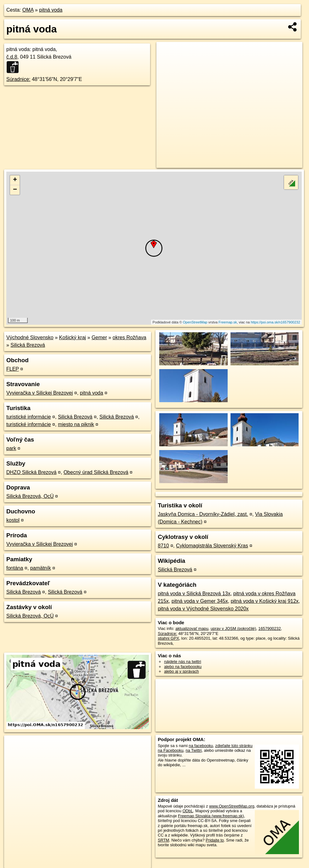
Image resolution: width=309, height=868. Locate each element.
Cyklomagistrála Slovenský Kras (212, 546)
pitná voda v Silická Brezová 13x (194, 594)
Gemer (99, 337)
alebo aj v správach (181, 671)
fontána (15, 568)
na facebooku (201, 746)
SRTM (163, 840)
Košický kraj (72, 337)
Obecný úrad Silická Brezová (96, 472)
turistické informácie (29, 417)
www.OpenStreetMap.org (232, 806)
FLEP (13, 369)
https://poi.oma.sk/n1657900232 (275, 322)
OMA (28, 10)
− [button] (15, 190)
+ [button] (15, 180)
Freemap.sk (228, 322)
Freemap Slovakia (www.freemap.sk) (211, 816)
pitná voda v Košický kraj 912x (265, 601)
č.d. (12, 57)
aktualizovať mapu (192, 628)
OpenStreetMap (195, 322)
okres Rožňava (129, 337)
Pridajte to (215, 840)
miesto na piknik (76, 424)
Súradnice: (18, 79)
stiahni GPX (168, 638)
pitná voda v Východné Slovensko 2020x (203, 609)
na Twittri (194, 750)
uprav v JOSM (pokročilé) (233, 628)
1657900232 (269, 628)
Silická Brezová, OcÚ (30, 496)
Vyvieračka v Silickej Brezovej (40, 393)
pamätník (41, 568)
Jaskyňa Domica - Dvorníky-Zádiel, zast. (203, 514)
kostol (13, 520)
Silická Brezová (28, 345)
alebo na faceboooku (183, 667)
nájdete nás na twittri (182, 662)
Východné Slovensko (30, 337)
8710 (163, 546)
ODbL (188, 811)
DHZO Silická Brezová (31, 472)
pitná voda (51, 10)
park (11, 448)
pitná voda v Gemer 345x (200, 601)
